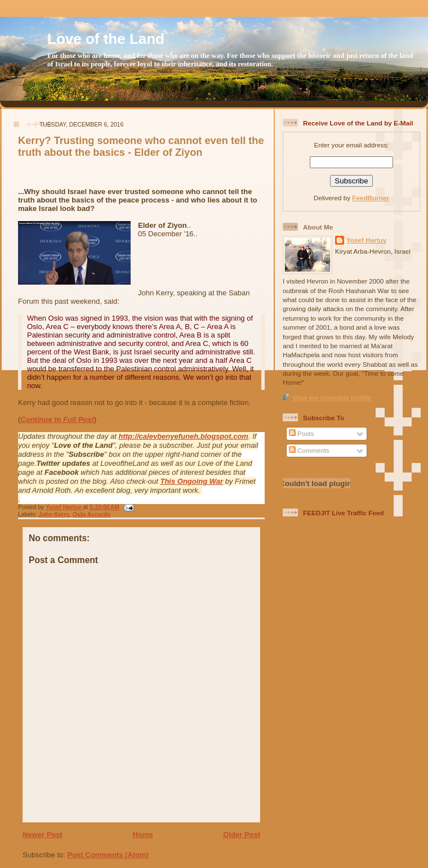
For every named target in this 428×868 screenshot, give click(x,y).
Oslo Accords (92, 514)
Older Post (242, 835)
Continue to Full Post (57, 419)
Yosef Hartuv (64, 507)
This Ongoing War (191, 481)
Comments (309, 450)
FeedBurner (371, 198)
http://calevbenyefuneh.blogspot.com (184, 436)
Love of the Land (106, 39)
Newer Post (43, 835)
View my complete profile (332, 397)
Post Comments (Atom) (108, 855)
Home (142, 835)
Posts (301, 433)
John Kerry (54, 514)
